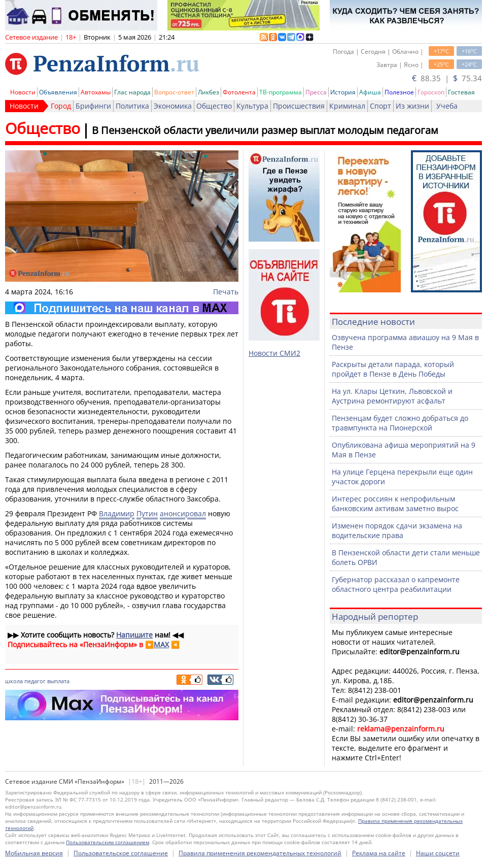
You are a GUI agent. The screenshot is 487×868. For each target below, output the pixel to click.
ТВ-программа (281, 92)
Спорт (380, 106)
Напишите (134, 635)
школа (14, 681)
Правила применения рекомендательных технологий (260, 853)
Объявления (58, 92)
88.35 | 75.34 (447, 78)
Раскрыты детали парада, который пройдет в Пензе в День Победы (393, 369)
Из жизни (412, 106)
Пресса (316, 92)
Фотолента (239, 92)
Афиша (370, 92)
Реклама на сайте (379, 853)
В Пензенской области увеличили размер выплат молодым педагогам (265, 130)
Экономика (173, 106)
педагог (35, 681)
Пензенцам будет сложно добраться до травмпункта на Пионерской (400, 423)
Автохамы (96, 92)
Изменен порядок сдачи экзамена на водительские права (397, 530)
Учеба (447, 106)
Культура (252, 106)
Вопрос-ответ (174, 92)
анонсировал (183, 513)
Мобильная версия (34, 853)
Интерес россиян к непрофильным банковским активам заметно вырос (395, 504)
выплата (58, 681)
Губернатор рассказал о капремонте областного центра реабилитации (396, 584)
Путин (147, 513)
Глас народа (132, 92)
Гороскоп (431, 92)
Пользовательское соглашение (121, 853)
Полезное (399, 92)
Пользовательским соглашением (108, 842)
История (343, 92)
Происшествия (299, 106)
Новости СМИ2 (274, 353)
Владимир (117, 513)
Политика (132, 106)
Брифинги (93, 106)
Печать (226, 292)
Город (61, 106)
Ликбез (208, 92)
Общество (214, 106)
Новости (23, 92)
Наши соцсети (438, 853)
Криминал (347, 106)
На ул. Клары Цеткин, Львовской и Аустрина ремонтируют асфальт (392, 396)
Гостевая (461, 92)
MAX (161, 644)
